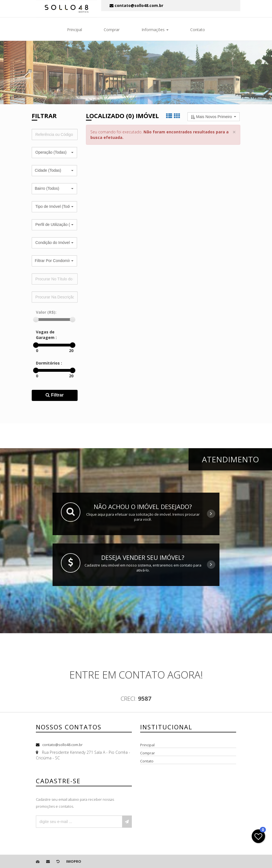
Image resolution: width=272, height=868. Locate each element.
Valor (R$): (46, 312)
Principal (75, 30)
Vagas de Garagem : (46, 335)
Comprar (112, 30)
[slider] (36, 320)
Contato (198, 30)
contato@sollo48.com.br (62, 745)
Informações (155, 30)
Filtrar (55, 395)
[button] (54, 153)
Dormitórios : (49, 363)
